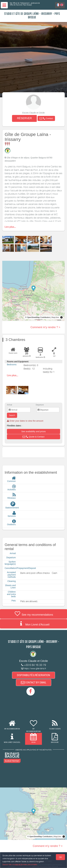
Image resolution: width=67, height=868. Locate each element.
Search (12, 415)
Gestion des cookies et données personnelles (20, 864)
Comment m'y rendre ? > (45, 327)
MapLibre (55, 317)
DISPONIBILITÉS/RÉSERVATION (33, 675)
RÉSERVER (24, 118)
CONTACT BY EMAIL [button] (34, 682)
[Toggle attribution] (61, 317)
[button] (46, 118)
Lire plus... (10, 227)
